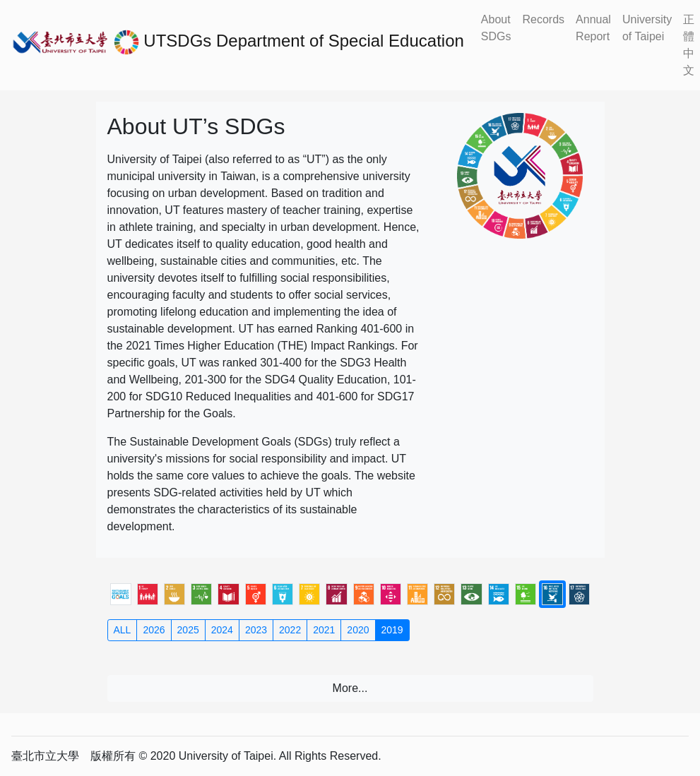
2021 (324, 630)
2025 (188, 630)
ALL (123, 630)
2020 (358, 630)
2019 (392, 630)
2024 (222, 630)
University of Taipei (647, 28)
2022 (290, 630)
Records (544, 19)
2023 (256, 630)
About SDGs (496, 28)
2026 (154, 630)
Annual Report (593, 28)
